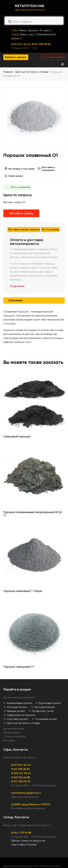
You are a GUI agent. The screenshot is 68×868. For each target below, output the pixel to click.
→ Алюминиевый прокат (18, 703)
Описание (15, 300)
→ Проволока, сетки (41, 711)
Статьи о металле (14, 737)
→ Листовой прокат (43, 707)
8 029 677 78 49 (21, 773)
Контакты (9, 741)
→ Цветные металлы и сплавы (22, 723)
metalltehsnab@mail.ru (26, 793)
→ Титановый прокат (45, 719)
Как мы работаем (14, 729)
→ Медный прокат (14, 711)
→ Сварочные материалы (19, 715)
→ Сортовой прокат (16, 719)
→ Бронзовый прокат (48, 703)
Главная (8, 72)
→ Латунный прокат (15, 707)
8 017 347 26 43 (21, 765)
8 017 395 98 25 (41, 44)
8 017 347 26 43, (22, 44)
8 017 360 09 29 (21, 781)
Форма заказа (12, 733)
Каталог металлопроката (19, 697)
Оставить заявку (21, 213)
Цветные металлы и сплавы (32, 72)
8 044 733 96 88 (21, 833)
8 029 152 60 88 (21, 777)
